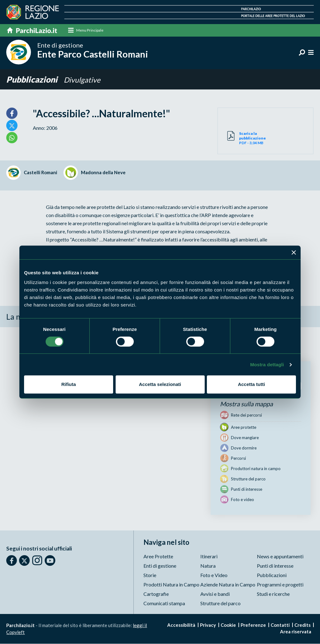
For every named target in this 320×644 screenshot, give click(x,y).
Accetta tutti (251, 384)
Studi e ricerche (273, 594)
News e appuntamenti (280, 557)
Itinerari (209, 557)
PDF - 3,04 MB (252, 138)
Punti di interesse (275, 566)
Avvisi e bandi (215, 594)
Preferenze (253, 625)
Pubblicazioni (34, 80)
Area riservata (296, 632)
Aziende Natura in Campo (228, 585)
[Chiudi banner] (294, 252)
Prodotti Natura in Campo (171, 585)
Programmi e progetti (280, 585)
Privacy (208, 625)
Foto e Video (214, 575)
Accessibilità (181, 625)
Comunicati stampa (164, 603)
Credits (302, 625)
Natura (208, 566)
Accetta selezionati (160, 384)
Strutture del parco (220, 603)
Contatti (280, 625)
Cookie (228, 625)
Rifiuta (69, 384)
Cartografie (156, 594)
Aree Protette (158, 557)
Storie (150, 575)
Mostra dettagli (267, 365)
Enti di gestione (160, 566)
